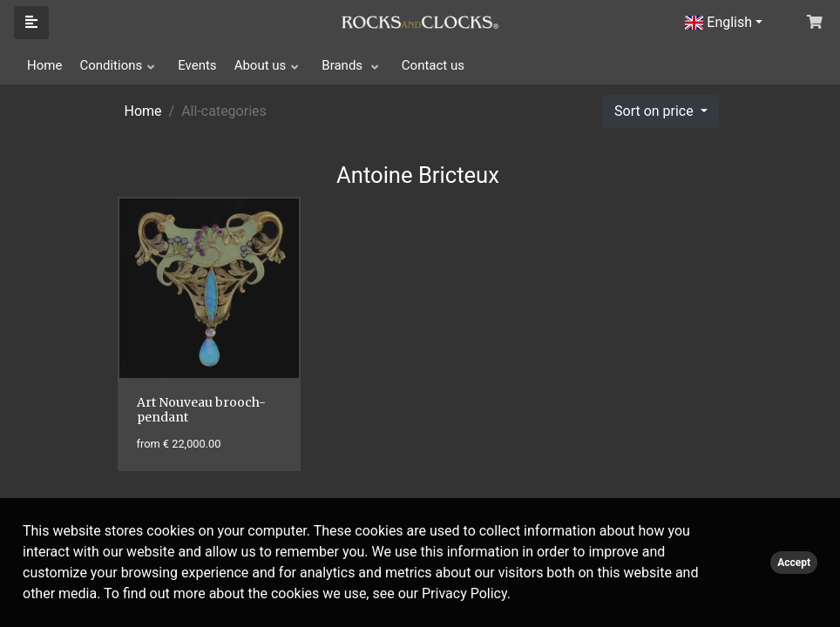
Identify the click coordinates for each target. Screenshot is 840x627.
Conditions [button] (111, 65)
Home (44, 65)
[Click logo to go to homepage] (420, 21)
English (718, 22)
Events (197, 65)
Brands (344, 65)
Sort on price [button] (656, 111)
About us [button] (261, 65)
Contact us (433, 65)
